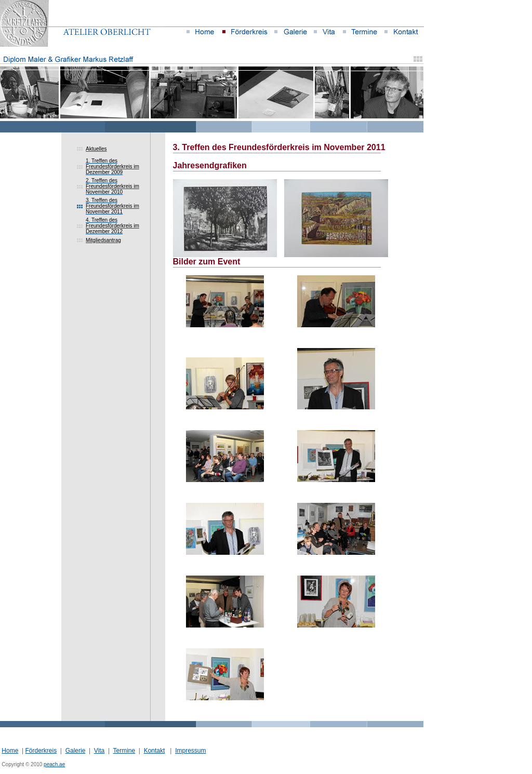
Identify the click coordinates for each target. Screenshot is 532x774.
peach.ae (54, 764)
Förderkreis (41, 751)
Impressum (190, 751)
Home (10, 751)
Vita (99, 751)
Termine (124, 751)
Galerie (76, 751)
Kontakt (155, 751)
